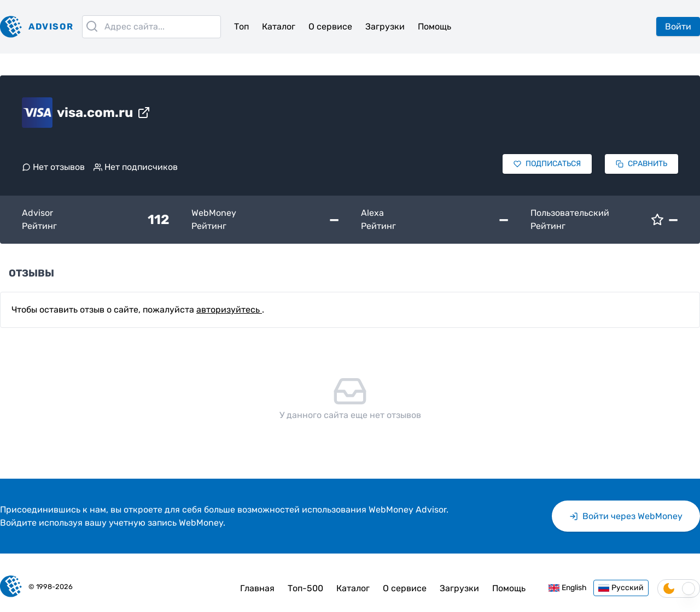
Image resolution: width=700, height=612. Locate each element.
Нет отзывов (53, 167)
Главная (257, 588)
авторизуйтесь (229, 310)
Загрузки (385, 27)
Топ (241, 27)
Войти (678, 27)
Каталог (279, 27)
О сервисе (330, 27)
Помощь (434, 27)
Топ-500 (305, 588)
